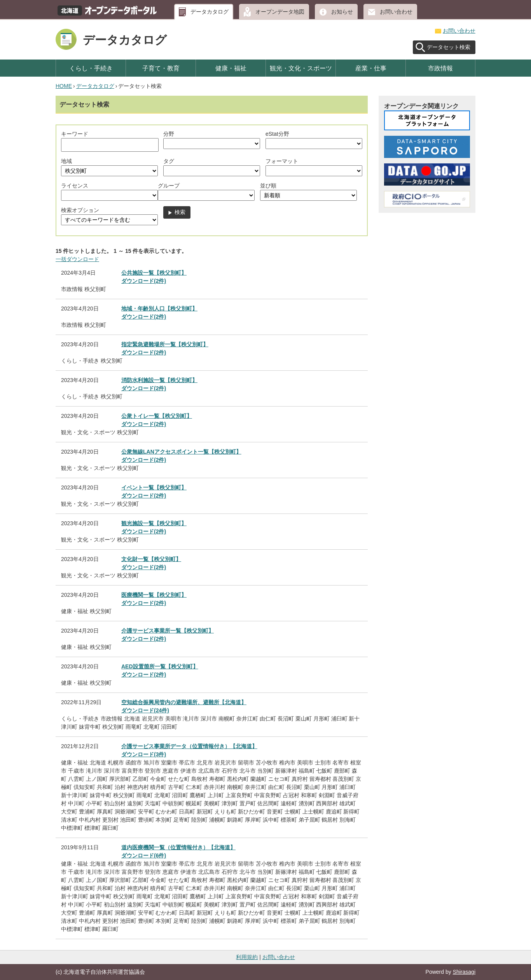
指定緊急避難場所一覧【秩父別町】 (165, 344)
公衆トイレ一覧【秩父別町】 (157, 416)
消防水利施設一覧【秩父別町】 (159, 380)
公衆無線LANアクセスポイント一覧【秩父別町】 (181, 452)
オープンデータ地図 (280, 12)
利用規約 (247, 957)
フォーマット (282, 161)
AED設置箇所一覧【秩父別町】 (160, 666)
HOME (64, 86)
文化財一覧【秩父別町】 (151, 559)
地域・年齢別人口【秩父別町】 (159, 309)
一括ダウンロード (77, 259)
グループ (169, 186)
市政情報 (440, 68)
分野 (169, 134)
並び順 (268, 186)
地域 (66, 161)
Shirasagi (464, 972)
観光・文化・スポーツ (301, 68)
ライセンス (75, 186)
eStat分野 (277, 134)
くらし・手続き (91, 68)
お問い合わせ (396, 12)
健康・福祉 (231, 68)
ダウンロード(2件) (144, 281)
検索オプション (80, 210)
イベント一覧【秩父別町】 (154, 487)
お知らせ (342, 12)
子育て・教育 (161, 68)
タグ (169, 161)
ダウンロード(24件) (145, 710)
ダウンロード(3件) (144, 754)
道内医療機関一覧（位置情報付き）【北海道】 (178, 847)
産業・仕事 (371, 68)
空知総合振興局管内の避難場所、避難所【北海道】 (184, 702)
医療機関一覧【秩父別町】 (154, 595)
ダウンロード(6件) (144, 856)
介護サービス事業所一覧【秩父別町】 (168, 631)
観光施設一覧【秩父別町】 (154, 523)
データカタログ (210, 12)
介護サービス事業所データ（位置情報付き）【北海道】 (189, 746)
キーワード (75, 134)
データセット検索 (449, 47)
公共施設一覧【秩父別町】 (154, 273)
